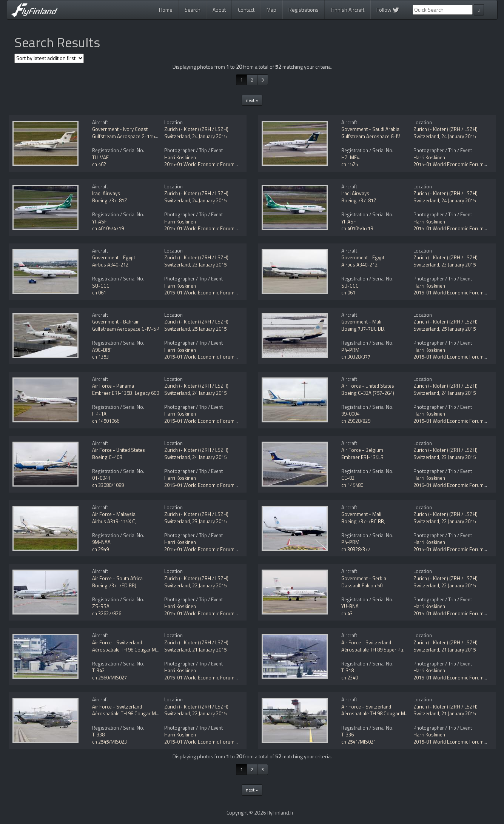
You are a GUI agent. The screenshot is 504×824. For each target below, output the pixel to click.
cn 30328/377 (356, 357)
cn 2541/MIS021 (359, 742)
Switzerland (177, 136)
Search (193, 10)
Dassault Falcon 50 (362, 585)
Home (166, 10)
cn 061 (99, 293)
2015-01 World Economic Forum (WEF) (206, 164)
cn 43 (347, 613)
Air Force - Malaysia (114, 514)
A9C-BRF (102, 350)
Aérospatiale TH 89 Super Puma (376, 650)
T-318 (348, 670)
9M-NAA (101, 542)
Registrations (304, 10)
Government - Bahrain (116, 322)
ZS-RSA (101, 606)
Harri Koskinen (180, 157)
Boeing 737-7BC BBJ (363, 329)
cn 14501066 (106, 421)
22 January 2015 (459, 521)
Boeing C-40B (107, 457)
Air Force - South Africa (117, 578)
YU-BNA (350, 606)
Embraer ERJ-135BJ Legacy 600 (126, 393)
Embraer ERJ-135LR (362, 457)
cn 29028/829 (356, 421)
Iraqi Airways (106, 193)
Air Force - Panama (113, 386)
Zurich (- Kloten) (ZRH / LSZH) (196, 129)
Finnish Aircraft (348, 10)
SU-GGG (101, 286)
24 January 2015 (209, 136)
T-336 (348, 735)
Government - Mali (361, 322)
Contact (246, 10)
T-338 (98, 735)
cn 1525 (350, 164)
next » (252, 100)
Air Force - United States (368, 386)
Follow (388, 10)
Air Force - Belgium (362, 450)
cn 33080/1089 (108, 485)
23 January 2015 (209, 265)
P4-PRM (350, 350)
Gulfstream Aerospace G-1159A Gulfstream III (141, 136)
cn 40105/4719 (108, 228)
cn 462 (99, 164)
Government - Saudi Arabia (370, 129)
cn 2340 (350, 678)
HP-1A (99, 414)
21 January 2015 (209, 650)
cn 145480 (352, 485)
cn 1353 (100, 357)
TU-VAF (100, 157)
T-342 (98, 670)
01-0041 (101, 478)
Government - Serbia (364, 578)
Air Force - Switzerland (117, 642)
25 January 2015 (209, 329)
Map (271, 10)
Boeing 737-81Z (110, 200)
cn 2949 (100, 549)
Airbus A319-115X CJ (114, 521)
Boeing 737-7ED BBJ (114, 585)
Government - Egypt (114, 257)
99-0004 (350, 414)
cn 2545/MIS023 (109, 742)
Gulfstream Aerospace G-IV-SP (126, 329)
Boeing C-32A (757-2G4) (368, 393)
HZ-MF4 (350, 157)
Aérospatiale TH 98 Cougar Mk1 (126, 650)
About (219, 10)
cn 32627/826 (107, 613)
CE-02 (348, 478)
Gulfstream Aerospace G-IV (371, 136)
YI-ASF (99, 222)
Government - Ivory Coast (120, 129)
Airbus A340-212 (110, 265)
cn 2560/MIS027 (109, 678)
